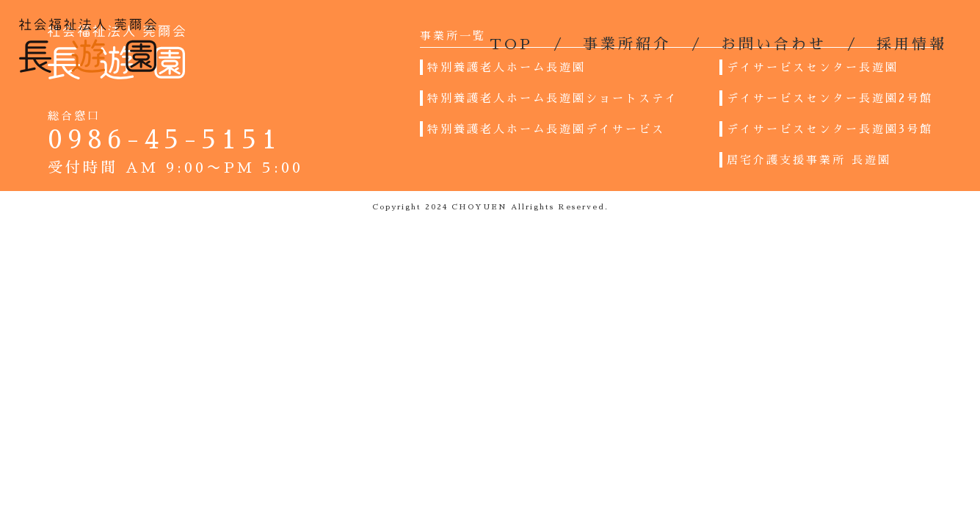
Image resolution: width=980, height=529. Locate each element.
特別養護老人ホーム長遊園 (507, 67)
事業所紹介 (627, 44)
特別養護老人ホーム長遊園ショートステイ (553, 98)
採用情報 (912, 44)
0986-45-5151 (165, 140)
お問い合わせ (774, 44)
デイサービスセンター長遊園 (813, 67)
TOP (511, 44)
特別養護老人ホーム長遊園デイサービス (546, 129)
